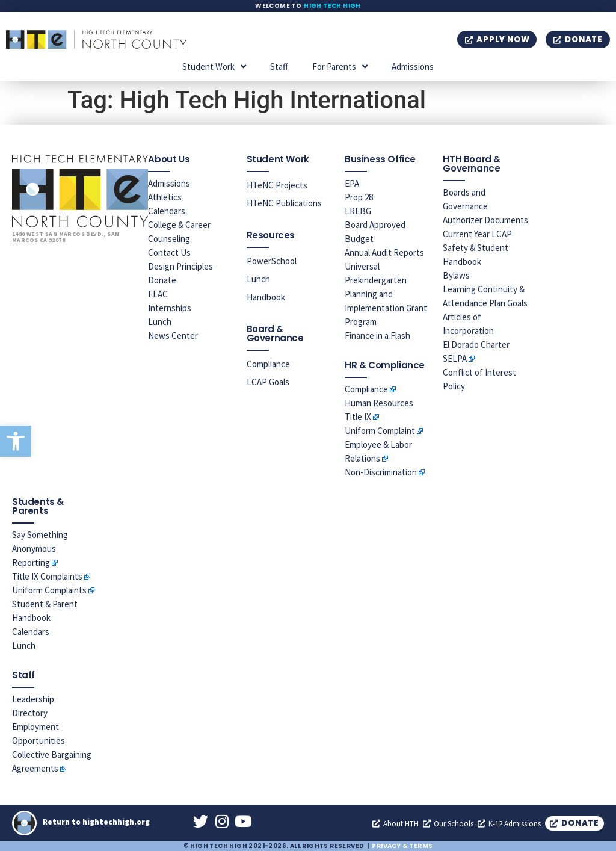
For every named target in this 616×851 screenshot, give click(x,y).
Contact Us (169, 252)
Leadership (33, 699)
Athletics (165, 197)
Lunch (160, 322)
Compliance (268, 364)
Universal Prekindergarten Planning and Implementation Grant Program (386, 294)
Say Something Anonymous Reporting (40, 549)
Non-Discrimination (381, 472)
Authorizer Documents (485, 220)
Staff (279, 67)
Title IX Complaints (47, 576)
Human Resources (379, 403)
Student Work (214, 67)
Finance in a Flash (377, 336)
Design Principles (180, 266)
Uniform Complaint (380, 431)
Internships (170, 308)
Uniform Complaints (49, 590)
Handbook (266, 297)
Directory (30, 713)
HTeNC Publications (284, 203)
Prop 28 (359, 197)
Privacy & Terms (402, 846)
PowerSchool (272, 261)
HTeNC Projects (277, 185)
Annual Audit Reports (384, 252)
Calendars (167, 211)
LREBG (358, 211)
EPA (352, 183)
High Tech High (332, 6)
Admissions (413, 67)
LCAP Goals (268, 382)
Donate (162, 280)
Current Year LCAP (477, 234)
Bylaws (456, 275)
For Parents (340, 67)
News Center (173, 336)
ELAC (158, 294)
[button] (16, 441)
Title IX (358, 417)
